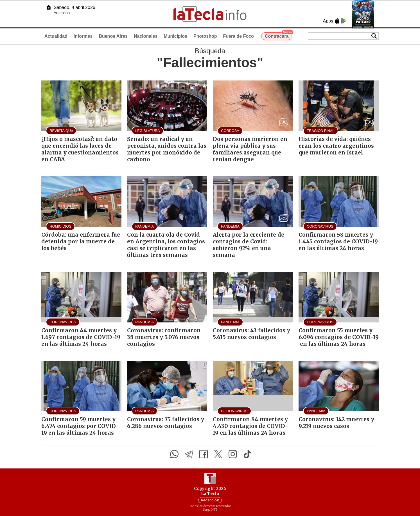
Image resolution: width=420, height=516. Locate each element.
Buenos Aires (113, 36)
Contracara (278, 35)
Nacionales (146, 36)
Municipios (175, 36)
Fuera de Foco (239, 36)
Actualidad (56, 36)
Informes (83, 36)
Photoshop (205, 36)
